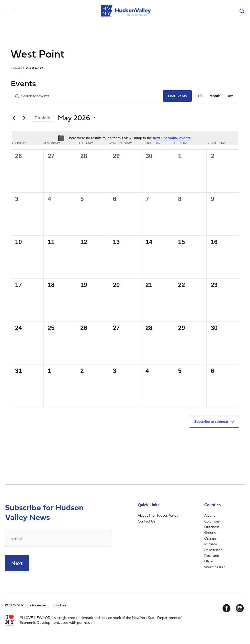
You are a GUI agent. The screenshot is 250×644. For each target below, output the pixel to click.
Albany (210, 515)
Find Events (177, 96)
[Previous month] (14, 118)
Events (16, 68)
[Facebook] (226, 608)
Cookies (60, 605)
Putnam (211, 544)
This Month (42, 118)
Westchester (214, 567)
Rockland (212, 555)
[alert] (125, 138)
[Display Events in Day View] (230, 96)
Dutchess (212, 527)
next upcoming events (172, 138)
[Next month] (24, 118)
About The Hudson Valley (158, 515)
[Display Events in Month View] (215, 96)
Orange (210, 538)
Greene (210, 532)
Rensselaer (213, 550)
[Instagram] (240, 608)
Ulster (209, 561)
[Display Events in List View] (201, 96)
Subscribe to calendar (211, 421)
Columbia (212, 521)
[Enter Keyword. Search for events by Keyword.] (87, 96)
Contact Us (147, 521)
